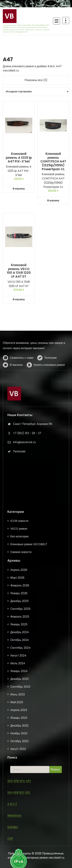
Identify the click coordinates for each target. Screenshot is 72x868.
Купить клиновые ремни (49, 385)
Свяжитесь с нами (22, 378)
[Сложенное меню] (57, 21)
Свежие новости (21, 847)
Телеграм (50, 378)
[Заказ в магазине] (36, 91)
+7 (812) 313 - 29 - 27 (27, 492)
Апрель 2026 (19, 864)
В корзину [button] (19, 189)
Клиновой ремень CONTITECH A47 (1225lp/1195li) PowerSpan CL (53, 161)
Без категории (19, 831)
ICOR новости (19, 815)
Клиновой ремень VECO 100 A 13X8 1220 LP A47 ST (19, 271)
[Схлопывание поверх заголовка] (66, 21)
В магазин (16, 385)
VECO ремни (19, 823)
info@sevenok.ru (24, 502)
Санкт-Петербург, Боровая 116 (33, 483)
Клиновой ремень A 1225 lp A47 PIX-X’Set (19, 158)
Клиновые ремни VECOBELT (29, 839)
